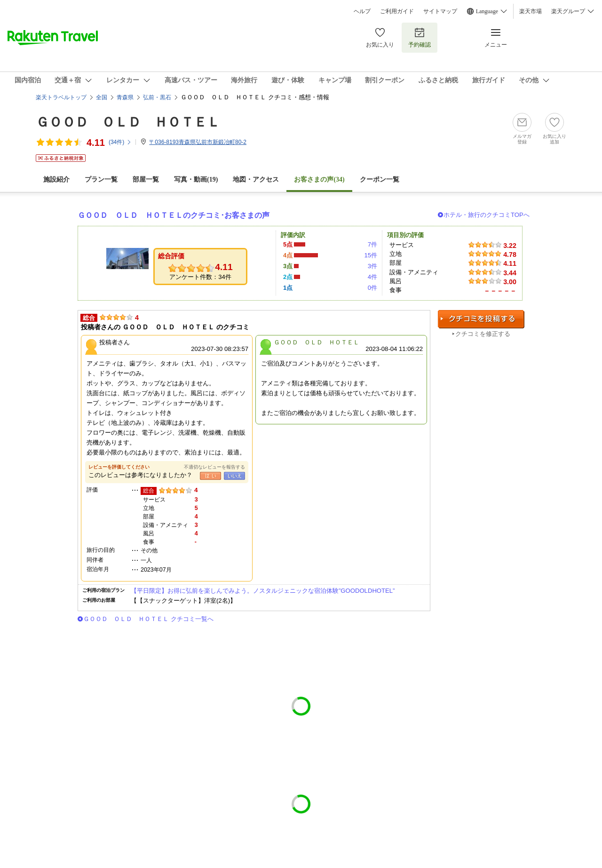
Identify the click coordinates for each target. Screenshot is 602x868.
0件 (372, 288)
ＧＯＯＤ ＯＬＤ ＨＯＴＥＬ (128, 122)
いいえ (234, 476)
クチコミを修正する (483, 334)
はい (210, 476)
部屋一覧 (146, 179)
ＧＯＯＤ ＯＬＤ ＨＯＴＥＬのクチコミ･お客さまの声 (174, 215)
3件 (372, 266)
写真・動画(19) (196, 179)
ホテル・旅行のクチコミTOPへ (487, 215)
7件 (372, 244)
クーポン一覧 (380, 179)
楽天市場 (531, 11)
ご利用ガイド (397, 11)
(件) (120, 142)
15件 (371, 255)
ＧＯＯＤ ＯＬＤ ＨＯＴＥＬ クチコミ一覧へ (148, 619)
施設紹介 (56, 179)
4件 (372, 277)
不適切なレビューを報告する (214, 467)
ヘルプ (362, 11)
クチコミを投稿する (481, 319)
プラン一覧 (101, 179)
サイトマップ (440, 11)
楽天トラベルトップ (61, 97)
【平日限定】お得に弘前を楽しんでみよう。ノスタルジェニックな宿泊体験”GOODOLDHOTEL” (263, 591)
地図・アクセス (256, 179)
